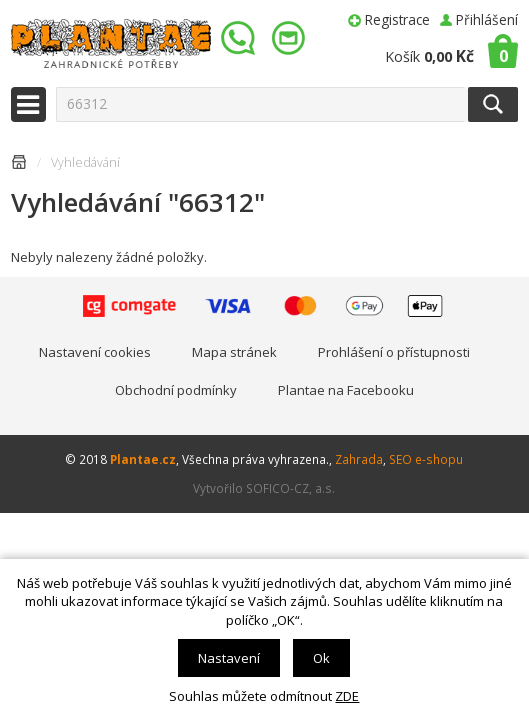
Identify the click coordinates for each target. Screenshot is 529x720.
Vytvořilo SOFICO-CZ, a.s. (264, 488)
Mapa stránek (234, 352)
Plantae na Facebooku (346, 390)
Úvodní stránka (19, 165)
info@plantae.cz (291, 38)
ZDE (347, 696)
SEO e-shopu (426, 459)
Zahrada (359, 459)
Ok (321, 658)
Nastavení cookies (95, 352)
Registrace (397, 19)
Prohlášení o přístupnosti (394, 352)
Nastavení (229, 658)
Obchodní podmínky (176, 390)
